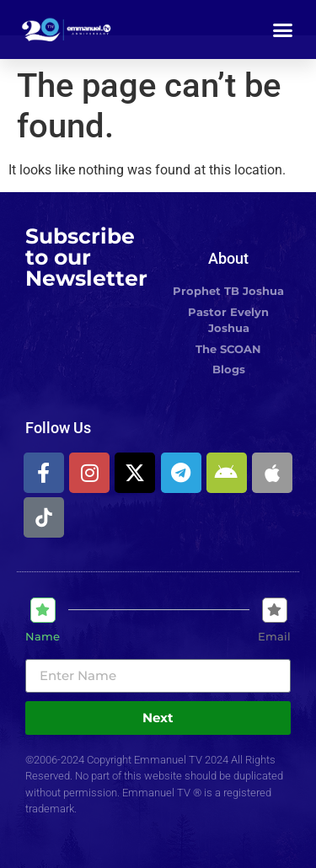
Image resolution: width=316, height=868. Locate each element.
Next (158, 718)
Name (43, 637)
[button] (283, 29)
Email (274, 637)
